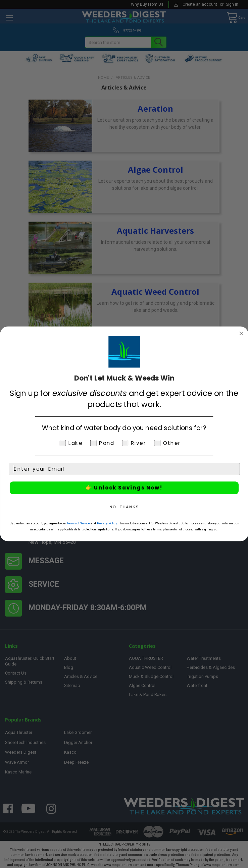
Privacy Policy (107, 523)
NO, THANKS (124, 507)
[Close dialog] (241, 334)
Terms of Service (78, 523)
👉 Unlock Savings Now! (124, 488)
